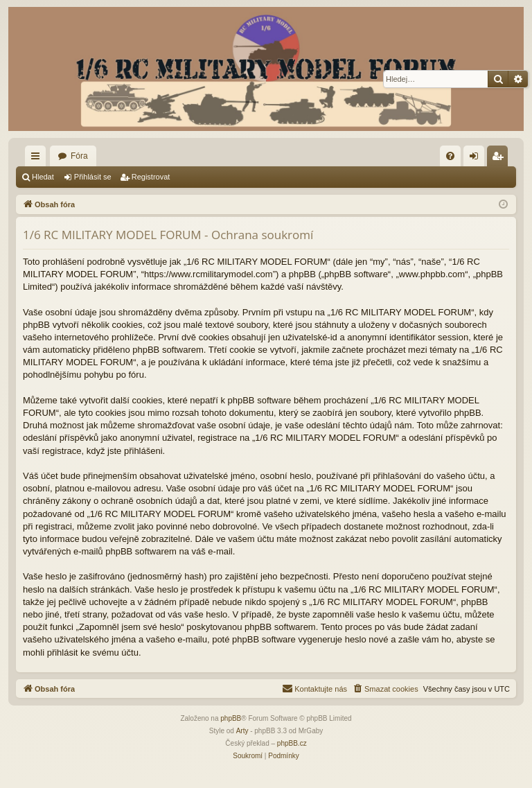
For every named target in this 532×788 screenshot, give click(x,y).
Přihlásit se (93, 177)
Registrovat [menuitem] (500, 159)
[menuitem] (450, 156)
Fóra (79, 156)
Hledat (43, 177)
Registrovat (151, 177)
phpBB (231, 718)
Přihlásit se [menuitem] (477, 159)
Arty (242, 731)
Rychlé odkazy (38, 159)
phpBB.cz (292, 743)
